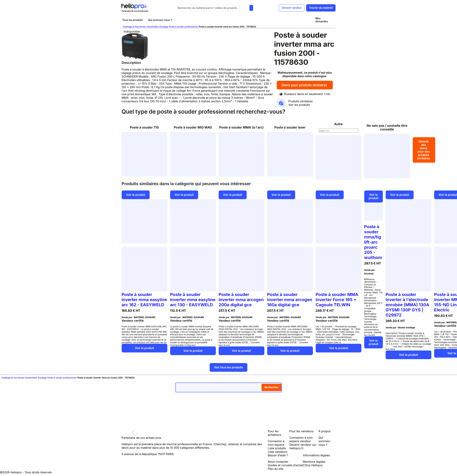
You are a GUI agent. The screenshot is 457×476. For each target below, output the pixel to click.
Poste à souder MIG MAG (193, 127)
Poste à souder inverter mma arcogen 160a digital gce (290, 300)
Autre (339, 124)
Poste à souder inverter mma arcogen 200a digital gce (241, 300)
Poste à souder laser (290, 127)
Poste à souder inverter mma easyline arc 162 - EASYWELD (144, 300)
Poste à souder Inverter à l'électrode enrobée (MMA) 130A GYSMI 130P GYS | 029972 (407, 305)
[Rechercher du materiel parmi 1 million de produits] (251, 8)
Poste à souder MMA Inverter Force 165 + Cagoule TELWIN (337, 300)
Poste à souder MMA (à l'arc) (241, 127)
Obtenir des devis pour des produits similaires (424, 150)
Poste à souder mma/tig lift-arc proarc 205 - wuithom (373, 242)
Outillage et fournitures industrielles (141, 27)
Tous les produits (133, 20)
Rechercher (271, 387)
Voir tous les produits (228, 367)
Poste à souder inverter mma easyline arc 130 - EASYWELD (193, 300)
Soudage (164, 27)
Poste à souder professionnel (184, 27)
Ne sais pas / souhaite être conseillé (387, 127)
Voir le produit (136, 195)
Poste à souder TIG (144, 127)
